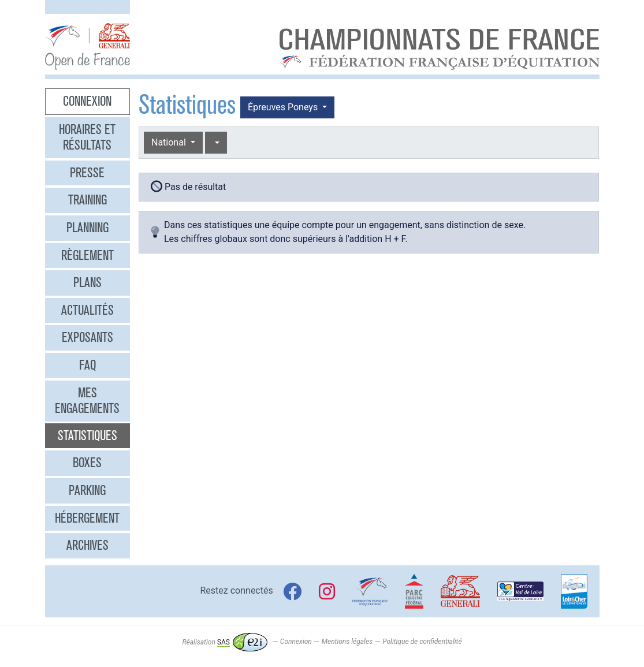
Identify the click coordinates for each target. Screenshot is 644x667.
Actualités (88, 310)
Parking (87, 490)
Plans (88, 282)
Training (88, 200)
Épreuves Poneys (284, 107)
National (170, 142)
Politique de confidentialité (422, 642)
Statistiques (88, 435)
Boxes (87, 463)
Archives (88, 545)
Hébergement (87, 518)
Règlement (88, 255)
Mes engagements (87, 401)
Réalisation (224, 642)
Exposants (88, 337)
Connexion (87, 101)
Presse (87, 173)
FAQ (88, 365)
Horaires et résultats (87, 137)
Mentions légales (347, 642)
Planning (88, 228)
